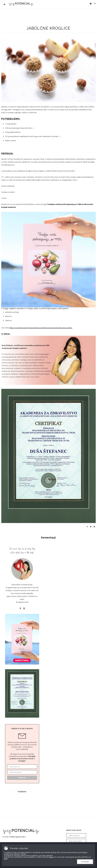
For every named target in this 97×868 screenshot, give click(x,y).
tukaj (51, 857)
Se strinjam (85, 862)
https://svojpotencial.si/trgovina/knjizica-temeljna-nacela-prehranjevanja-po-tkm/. (41, 328)
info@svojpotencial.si (17, 837)
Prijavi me (22, 778)
